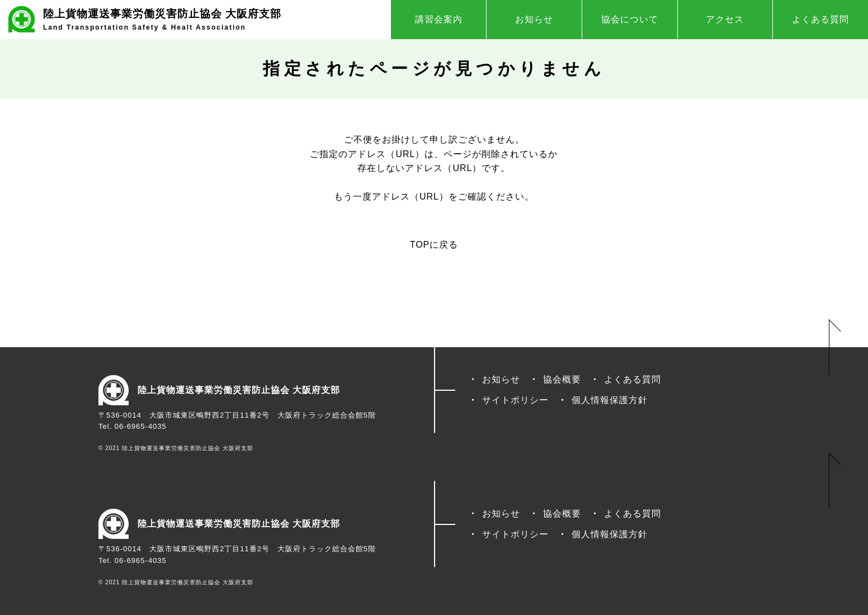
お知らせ (534, 19)
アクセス (725, 19)
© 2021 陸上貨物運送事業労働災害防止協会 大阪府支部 (176, 448)
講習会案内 (439, 19)
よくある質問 (820, 19)
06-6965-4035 (141, 426)
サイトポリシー (515, 400)
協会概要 (562, 379)
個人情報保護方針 (610, 400)
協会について (630, 19)
